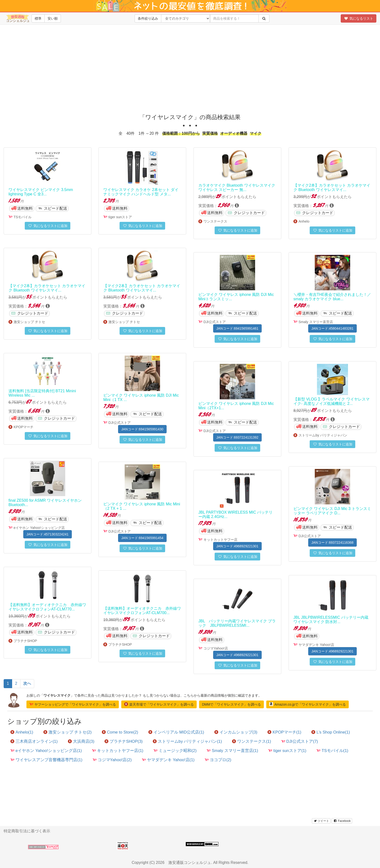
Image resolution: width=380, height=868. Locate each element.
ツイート (321, 821)
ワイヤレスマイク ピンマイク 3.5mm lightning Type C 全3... (41, 192)
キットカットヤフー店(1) (118, 751)
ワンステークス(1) (252, 741)
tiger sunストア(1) (287, 751)
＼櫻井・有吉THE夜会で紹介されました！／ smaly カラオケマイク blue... (332, 297)
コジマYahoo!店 (216, 648)
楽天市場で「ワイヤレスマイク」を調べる (159, 704)
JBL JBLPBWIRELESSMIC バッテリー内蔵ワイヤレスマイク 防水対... (331, 620)
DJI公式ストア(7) (300, 741)
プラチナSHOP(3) (124, 741)
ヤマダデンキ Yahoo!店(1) (168, 760)
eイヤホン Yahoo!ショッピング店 (39, 528)
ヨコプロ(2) (218, 760)
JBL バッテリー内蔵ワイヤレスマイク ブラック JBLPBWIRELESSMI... (237, 623)
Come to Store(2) (120, 732)
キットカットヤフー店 (220, 540)
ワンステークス (215, 221)
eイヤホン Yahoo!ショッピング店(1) (46, 751)
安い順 (53, 18)
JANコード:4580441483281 (332, 328)
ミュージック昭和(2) (175, 751)
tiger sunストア (120, 217)
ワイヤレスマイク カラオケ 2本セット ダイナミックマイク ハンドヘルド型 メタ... (141, 192)
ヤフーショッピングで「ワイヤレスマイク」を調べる (73, 704)
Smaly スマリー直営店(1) (232, 751)
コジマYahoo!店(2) (112, 760)
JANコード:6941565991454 (142, 538)
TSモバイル (23, 217)
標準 (38, 18)
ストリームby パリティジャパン (323, 435)
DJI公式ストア (215, 322)
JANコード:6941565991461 (237, 328)
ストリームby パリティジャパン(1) (187, 741)
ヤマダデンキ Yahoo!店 (316, 645)
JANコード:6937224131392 (237, 437)
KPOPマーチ (24, 427)
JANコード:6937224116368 (332, 542)
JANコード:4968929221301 (237, 546)
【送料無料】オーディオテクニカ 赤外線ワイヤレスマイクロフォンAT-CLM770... (47, 607)
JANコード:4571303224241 (48, 534)
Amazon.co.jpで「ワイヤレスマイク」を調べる (307, 704)
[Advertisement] (190, 73)
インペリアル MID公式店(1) (176, 732)
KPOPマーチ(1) (284, 732)
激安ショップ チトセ (29, 322)
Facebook (342, 821)
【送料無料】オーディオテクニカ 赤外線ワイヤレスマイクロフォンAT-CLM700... (142, 611)
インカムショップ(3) (236, 732)
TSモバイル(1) (332, 751)
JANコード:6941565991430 (142, 429)
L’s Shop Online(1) (331, 732)
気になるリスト (359, 18)
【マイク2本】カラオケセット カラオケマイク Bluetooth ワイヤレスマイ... (332, 188)
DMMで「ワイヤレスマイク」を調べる (231, 704)
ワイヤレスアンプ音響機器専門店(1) (46, 760)
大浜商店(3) (81, 741)
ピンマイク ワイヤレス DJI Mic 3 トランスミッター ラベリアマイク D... (332, 511)
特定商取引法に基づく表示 (27, 831)
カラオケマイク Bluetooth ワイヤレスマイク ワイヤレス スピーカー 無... (237, 188)
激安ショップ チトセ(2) (68, 732)
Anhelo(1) (22, 732)
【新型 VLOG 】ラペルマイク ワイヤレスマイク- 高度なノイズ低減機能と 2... (331, 401)
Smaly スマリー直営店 (316, 322)
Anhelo (304, 221)
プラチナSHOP (25, 641)
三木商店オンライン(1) (34, 741)
